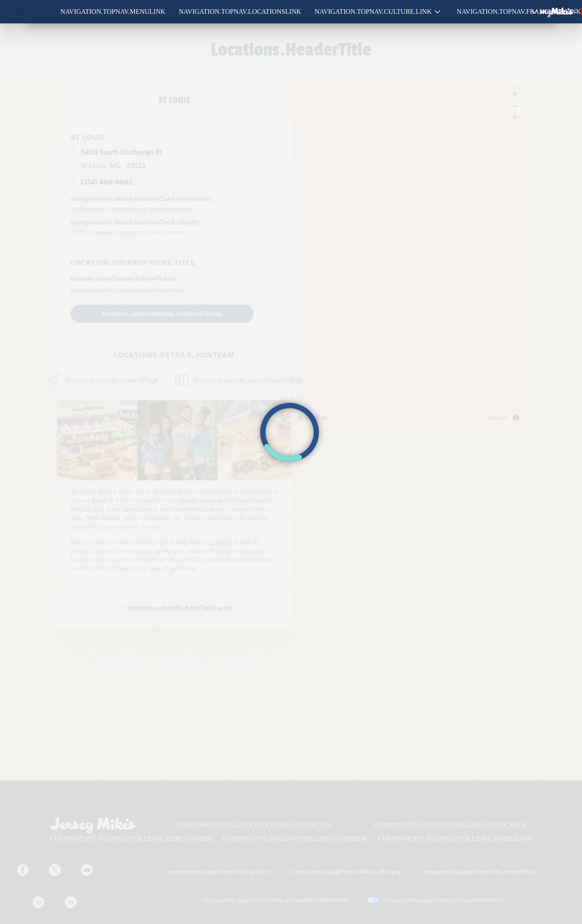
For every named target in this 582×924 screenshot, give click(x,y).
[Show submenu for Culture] (437, 12)
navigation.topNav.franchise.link (519, 11)
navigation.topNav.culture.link (373, 11)
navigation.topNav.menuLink (113, 11)
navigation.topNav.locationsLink (240, 11)
